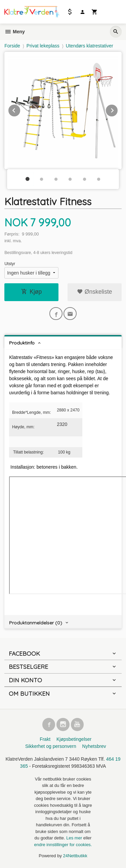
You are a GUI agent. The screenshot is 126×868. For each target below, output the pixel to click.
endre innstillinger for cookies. (63, 845)
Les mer (75, 838)
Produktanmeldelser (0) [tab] (36, 623)
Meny (15, 32)
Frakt (45, 739)
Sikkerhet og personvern (51, 746)
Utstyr (10, 264)
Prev (20, 109)
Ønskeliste (95, 292)
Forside (12, 46)
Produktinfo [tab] (22, 343)
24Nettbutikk (75, 856)
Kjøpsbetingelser (74, 739)
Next (118, 109)
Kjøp (31, 292)
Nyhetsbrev (94, 746)
